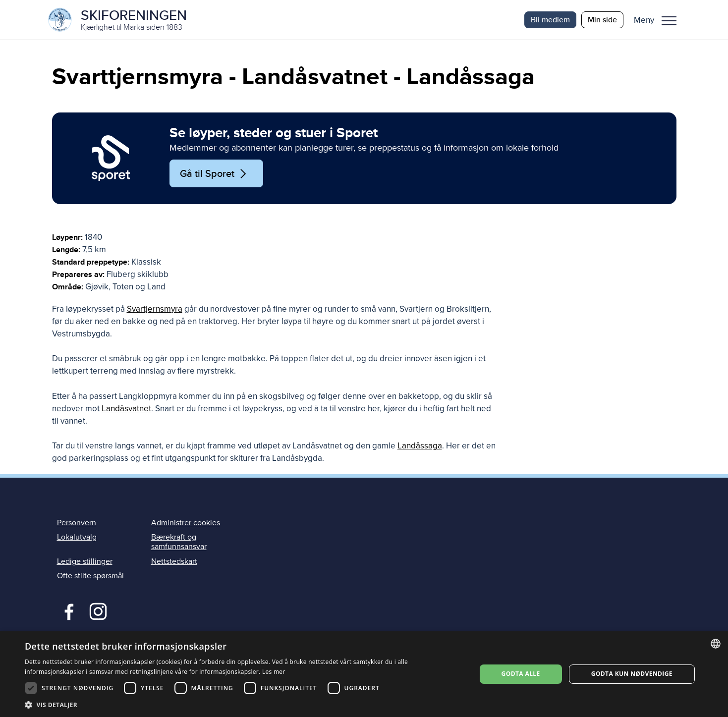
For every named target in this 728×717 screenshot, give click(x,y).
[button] (659, 20)
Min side (602, 20)
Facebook (67, 610)
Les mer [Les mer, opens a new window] (274, 672)
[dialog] (364, 674)
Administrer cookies (186, 523)
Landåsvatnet (126, 409)
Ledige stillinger (85, 561)
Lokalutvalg (77, 537)
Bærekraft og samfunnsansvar (179, 542)
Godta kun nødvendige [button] (632, 674)
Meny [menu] (669, 21)
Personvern (77, 523)
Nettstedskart (174, 561)
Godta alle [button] (521, 674)
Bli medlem (550, 20)
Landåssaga (420, 446)
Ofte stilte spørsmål (90, 576)
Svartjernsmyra (155, 309)
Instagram (98, 610)
